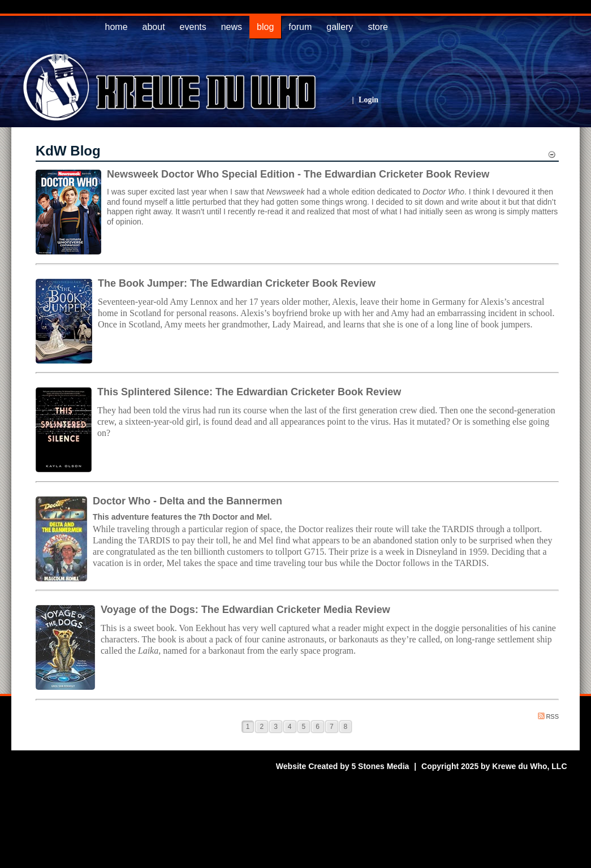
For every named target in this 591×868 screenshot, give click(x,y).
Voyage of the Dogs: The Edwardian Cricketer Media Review (245, 610)
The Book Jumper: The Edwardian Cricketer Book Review (237, 283)
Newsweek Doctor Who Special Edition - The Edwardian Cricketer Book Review (298, 174)
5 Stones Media (380, 766)
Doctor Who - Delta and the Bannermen (187, 501)
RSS (548, 716)
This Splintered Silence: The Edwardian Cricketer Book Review (249, 392)
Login (368, 100)
